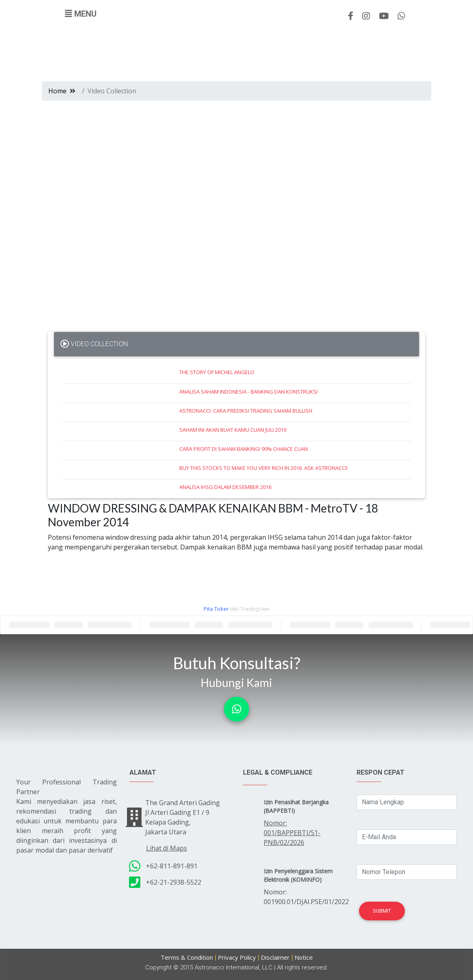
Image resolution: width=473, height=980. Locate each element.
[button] (236, 709)
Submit (382, 911)
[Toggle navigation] (81, 14)
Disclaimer (275, 957)
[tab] (236, 344)
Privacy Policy (237, 957)
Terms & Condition (187, 957)
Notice (304, 957)
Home (57, 91)
